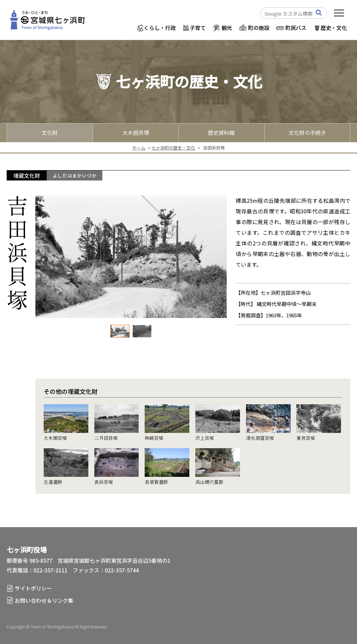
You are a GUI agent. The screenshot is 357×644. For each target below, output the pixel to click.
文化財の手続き (307, 133)
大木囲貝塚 (136, 133)
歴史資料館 (221, 133)
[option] (131, 257)
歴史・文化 (334, 28)
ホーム (139, 148)
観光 (227, 28)
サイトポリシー (33, 588)
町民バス (296, 28)
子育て (198, 28)
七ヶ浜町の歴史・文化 (173, 148)
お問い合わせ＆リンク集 (44, 600)
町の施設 (258, 28)
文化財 (50, 133)
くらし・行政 (159, 28)
